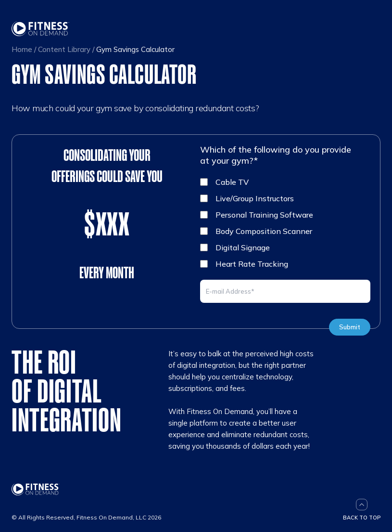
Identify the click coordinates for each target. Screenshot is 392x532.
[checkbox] (285, 223)
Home (22, 49)
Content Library (64, 49)
